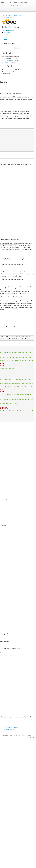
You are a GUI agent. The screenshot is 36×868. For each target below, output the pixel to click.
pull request (5, 62)
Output (6, 40)
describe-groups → (9, 17)
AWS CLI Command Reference (14, 2)
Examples (6, 38)
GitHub (26, 6)
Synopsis (6, 34)
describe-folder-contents (9, 31)
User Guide (11, 6)
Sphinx (32, 737)
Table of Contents (10, 27)
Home (4, 6)
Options (6, 36)
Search (17, 48)
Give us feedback (7, 61)
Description (7, 32)
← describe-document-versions (12, 15)
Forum (19, 6)
